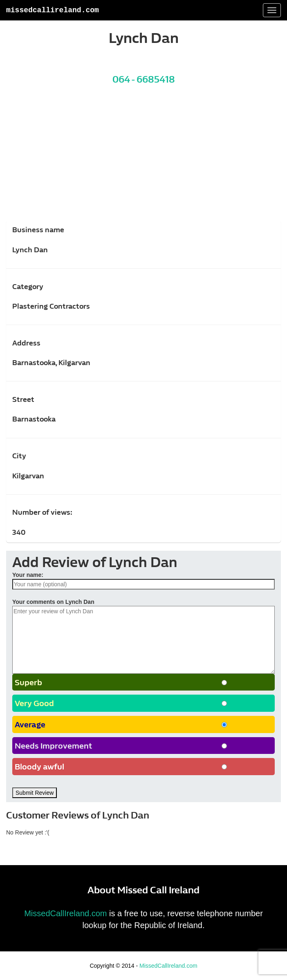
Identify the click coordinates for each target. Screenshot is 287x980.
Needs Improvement (54, 746)
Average (30, 725)
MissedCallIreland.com (53, 10)
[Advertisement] (143, 158)
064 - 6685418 (144, 79)
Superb (28, 683)
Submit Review (35, 793)
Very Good (34, 703)
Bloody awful (39, 767)
